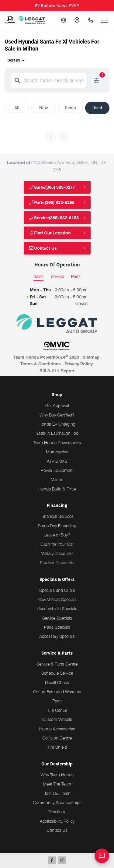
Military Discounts (57, 553)
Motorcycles (57, 452)
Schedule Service (57, 673)
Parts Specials (57, 627)
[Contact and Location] (77, 20)
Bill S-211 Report (57, 371)
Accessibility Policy (57, 821)
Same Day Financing (57, 526)
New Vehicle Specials (57, 599)
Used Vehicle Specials (57, 608)
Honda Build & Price (57, 489)
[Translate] (64, 20)
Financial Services (57, 516)
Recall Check (57, 682)
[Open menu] (104, 20)
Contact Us (43, 248)
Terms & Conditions (41, 364)
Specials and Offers (57, 590)
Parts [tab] (76, 276)
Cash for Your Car (57, 544)
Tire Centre (57, 710)
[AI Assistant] (102, 856)
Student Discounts (57, 562)
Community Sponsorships (57, 802)
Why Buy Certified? (57, 415)
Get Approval (57, 405)
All (17, 108)
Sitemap (91, 357)
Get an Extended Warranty (57, 692)
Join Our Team (57, 793)
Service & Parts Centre (57, 664)
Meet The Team (57, 784)
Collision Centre (57, 738)
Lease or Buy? (57, 535)
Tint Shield (57, 747)
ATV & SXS (57, 461)
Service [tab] (57, 276)
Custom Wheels (57, 719)
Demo (70, 108)
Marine (57, 479)
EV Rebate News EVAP (57, 5)
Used (97, 108)
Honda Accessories (57, 729)
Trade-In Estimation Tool (57, 433)
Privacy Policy (79, 364)
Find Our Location (50, 233)
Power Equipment (57, 470)
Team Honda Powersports (57, 443)
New (43, 108)
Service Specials (57, 618)
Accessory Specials (57, 636)
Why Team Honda (57, 775)
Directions (57, 812)
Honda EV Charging (57, 424)
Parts (57, 701)
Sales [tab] (38, 276)
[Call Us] (90, 20)
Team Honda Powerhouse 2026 (46, 357)
